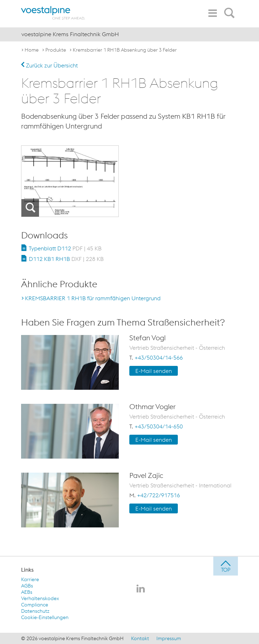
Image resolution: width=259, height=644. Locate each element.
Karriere (30, 579)
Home (32, 50)
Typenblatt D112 (65, 248)
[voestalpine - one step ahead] (53, 13)
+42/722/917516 (158, 495)
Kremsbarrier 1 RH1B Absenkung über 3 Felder (125, 50)
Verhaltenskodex (40, 598)
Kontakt (140, 638)
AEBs (27, 592)
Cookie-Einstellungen (45, 617)
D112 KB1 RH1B (66, 259)
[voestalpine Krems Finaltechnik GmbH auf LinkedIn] (141, 589)
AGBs (27, 586)
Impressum (169, 638)
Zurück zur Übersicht (49, 65)
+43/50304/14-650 (159, 426)
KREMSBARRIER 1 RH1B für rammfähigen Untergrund (93, 298)
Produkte (56, 50)
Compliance (35, 605)
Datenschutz (35, 611)
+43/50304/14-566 (159, 357)
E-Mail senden (154, 371)
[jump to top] (226, 566)
